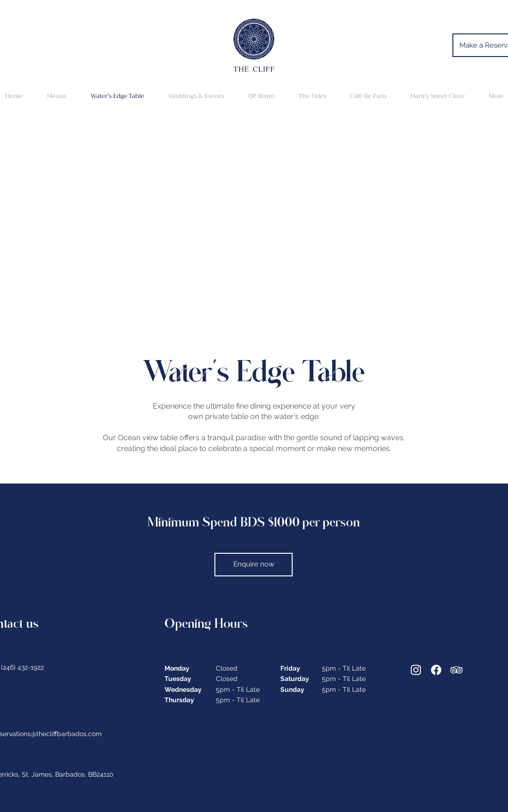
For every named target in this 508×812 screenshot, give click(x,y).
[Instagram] (416, 670)
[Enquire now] (254, 565)
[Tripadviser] (456, 670)
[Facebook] (436, 670)
